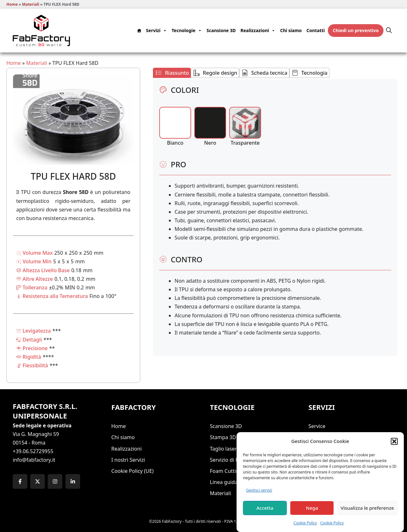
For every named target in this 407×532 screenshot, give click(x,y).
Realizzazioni (258, 31)
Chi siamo (291, 30)
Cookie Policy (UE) (132, 471)
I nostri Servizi (128, 460)
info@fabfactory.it (34, 460)
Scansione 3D (221, 30)
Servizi (156, 31)
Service (317, 426)
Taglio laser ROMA (231, 449)
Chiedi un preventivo (356, 30)
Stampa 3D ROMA (231, 437)
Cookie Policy (305, 528)
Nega (312, 513)
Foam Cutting (226, 471)
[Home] (140, 31)
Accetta (265, 513)
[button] (394, 447)
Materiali (31, 4)
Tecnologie (187, 31)
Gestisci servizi (259, 496)
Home (12, 4)
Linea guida (224, 482)
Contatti (316, 30)
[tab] (172, 73)
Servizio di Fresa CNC (235, 460)
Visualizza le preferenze (367, 513)
